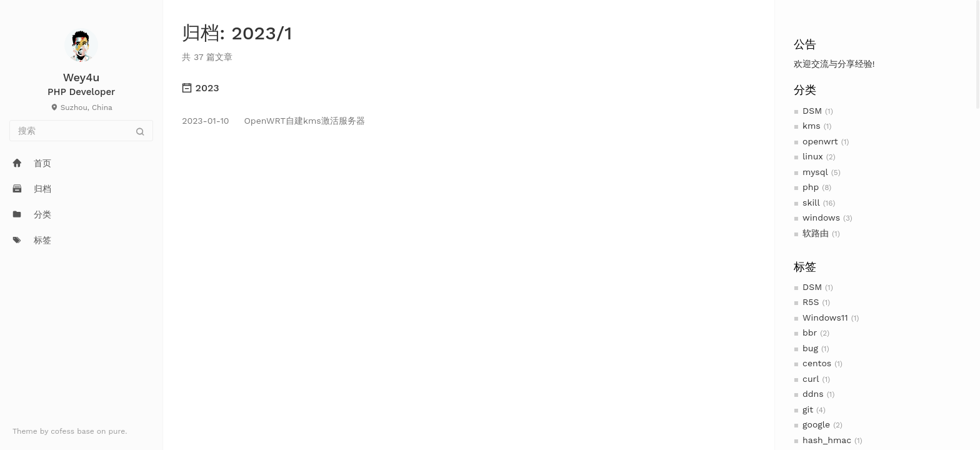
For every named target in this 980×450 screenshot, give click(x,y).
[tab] (468, 88)
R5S (811, 302)
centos (817, 363)
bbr (810, 332)
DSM (812, 111)
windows (821, 217)
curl (811, 379)
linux (813, 156)
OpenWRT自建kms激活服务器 (273, 121)
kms (812, 126)
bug (810, 348)
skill (811, 202)
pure (117, 431)
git (808, 409)
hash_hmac (827, 440)
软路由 (816, 233)
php (811, 187)
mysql (815, 172)
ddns (813, 394)
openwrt (820, 141)
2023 (200, 88)
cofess (64, 431)
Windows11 (825, 317)
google (816, 424)
